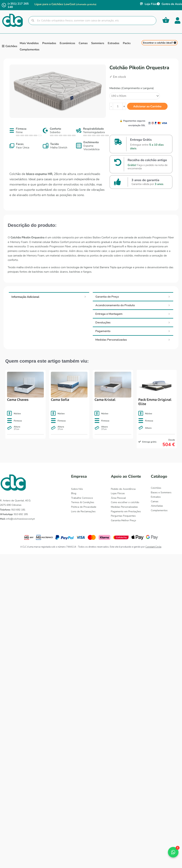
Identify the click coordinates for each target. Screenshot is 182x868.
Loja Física (152, 4)
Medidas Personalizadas (124, 507)
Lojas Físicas (118, 493)
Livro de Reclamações (83, 511)
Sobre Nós (77, 489)
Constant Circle (153, 547)
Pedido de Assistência (123, 489)
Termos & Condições (83, 502)
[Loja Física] (141, 4)
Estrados (156, 497)
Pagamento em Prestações (126, 511)
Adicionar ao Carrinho (147, 106)
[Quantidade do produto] (118, 106)
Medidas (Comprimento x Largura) (132, 88)
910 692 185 (14, 514)
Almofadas (157, 506)
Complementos (159, 510)
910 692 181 (13, 510)
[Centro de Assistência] (158, 4)
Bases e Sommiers (161, 492)
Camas (155, 501)
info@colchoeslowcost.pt (17, 519)
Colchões (156, 488)
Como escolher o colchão (125, 502)
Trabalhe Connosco (82, 498)
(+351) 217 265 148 (18, 5)
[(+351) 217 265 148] (4, 5)
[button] (173, 852)
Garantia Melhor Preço (123, 520)
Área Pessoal (118, 498)
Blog (74, 493)
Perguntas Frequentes (123, 516)
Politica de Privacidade (84, 507)
